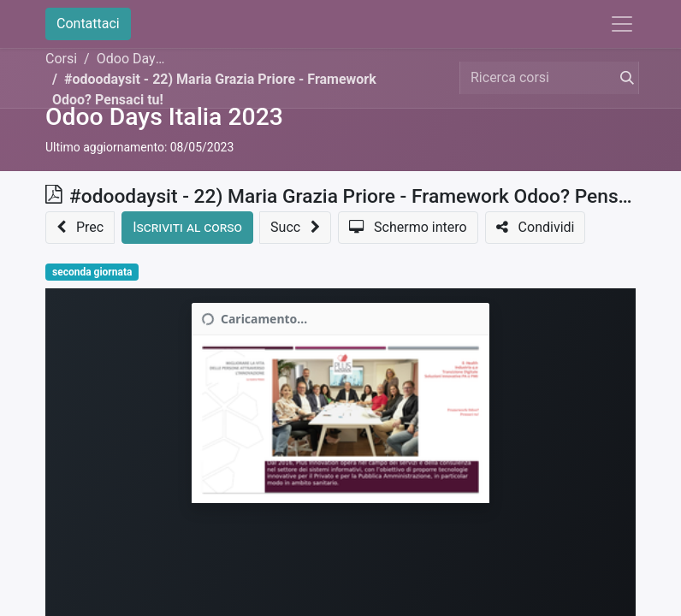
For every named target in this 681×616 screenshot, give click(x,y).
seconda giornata (92, 272)
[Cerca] (624, 78)
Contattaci (88, 24)
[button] (80, 228)
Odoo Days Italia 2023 (164, 117)
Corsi (61, 59)
